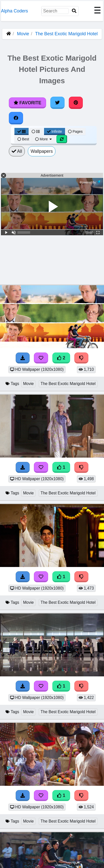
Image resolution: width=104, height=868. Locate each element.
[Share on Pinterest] (76, 103)
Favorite (27, 103)
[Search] (74, 11)
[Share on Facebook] (16, 118)
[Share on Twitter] (57, 103)
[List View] (36, 131)
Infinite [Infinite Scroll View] (55, 131)
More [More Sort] (44, 139)
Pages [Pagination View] (75, 131)
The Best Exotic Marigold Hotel (66, 34)
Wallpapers (42, 151)
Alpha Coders (15, 11)
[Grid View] (22, 131)
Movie (23, 34)
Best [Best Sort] (23, 139)
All (17, 151)
